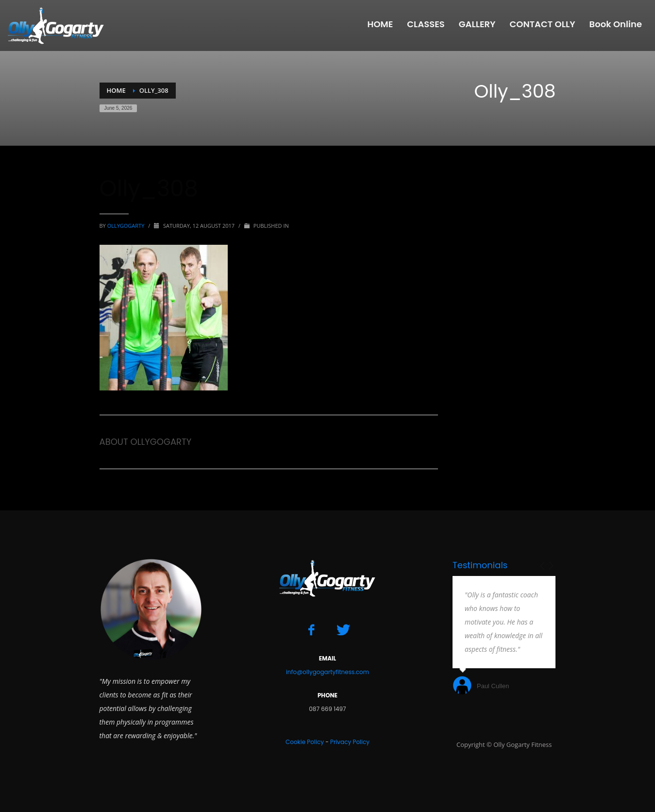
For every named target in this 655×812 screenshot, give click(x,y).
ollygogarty (127, 226)
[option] (504, 636)
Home (116, 90)
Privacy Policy (350, 742)
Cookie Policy (305, 742)
